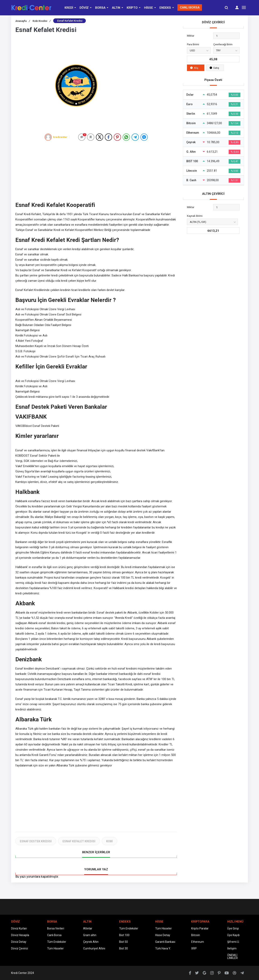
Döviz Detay (19, 942)
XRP (194, 948)
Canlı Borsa (54, 935)
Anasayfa (23, 21)
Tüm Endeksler (57, 942)
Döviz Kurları (19, 928)
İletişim (232, 948)
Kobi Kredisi (42, 21)
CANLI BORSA (190, 7)
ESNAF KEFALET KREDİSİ (79, 841)
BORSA (100, 8)
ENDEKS (165, 8)
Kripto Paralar (200, 928)
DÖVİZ (84, 8)
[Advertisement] (96, 171)
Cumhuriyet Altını (94, 948)
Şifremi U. (233, 942)
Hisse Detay (163, 935)
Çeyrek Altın (91, 942)
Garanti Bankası (165, 942)
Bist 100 (124, 935)
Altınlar (88, 928)
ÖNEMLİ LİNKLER (232, 957)
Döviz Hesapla (20, 935)
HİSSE (149, 8)
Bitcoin (196, 935)
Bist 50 (124, 942)
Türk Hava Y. (163, 948)
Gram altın (90, 935)
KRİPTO (132, 8)
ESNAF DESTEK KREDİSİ (36, 841)
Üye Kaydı (233, 935)
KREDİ (69, 8)
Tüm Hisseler (55, 948)
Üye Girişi (233, 928)
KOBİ (109, 841)
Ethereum (198, 942)
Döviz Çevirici (20, 948)
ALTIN (116, 8)
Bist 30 (124, 948)
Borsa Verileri (56, 928)
